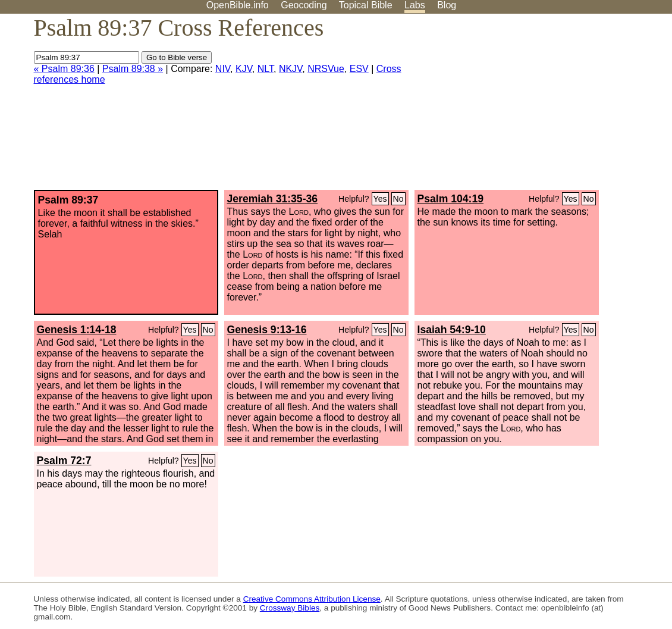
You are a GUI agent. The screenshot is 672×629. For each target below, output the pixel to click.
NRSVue (326, 69)
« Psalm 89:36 (64, 69)
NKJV (291, 69)
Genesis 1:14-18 (77, 330)
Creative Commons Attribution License (312, 599)
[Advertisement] (552, 107)
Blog (447, 5)
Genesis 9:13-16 (267, 330)
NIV (223, 69)
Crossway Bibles (290, 608)
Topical (366, 5)
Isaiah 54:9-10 (452, 330)
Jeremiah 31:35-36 (273, 199)
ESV (359, 69)
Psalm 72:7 (64, 461)
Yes (380, 199)
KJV (244, 69)
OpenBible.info (238, 5)
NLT (266, 69)
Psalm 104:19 (451, 199)
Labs (415, 5)
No (398, 199)
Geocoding (304, 5)
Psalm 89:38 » (133, 69)
